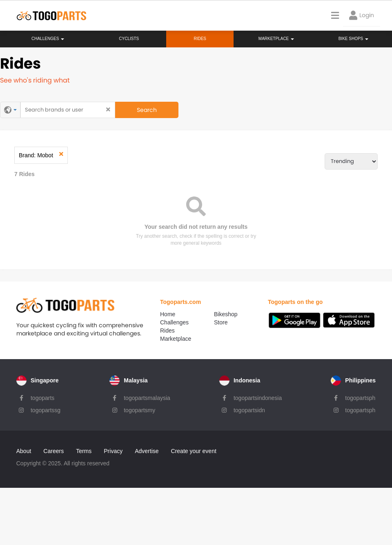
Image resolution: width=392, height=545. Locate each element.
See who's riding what (35, 80)
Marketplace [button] (276, 39)
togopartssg (45, 409)
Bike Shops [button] (353, 39)
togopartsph (361, 397)
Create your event (193, 450)
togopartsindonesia (258, 397)
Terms (83, 450)
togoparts (42, 397)
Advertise (146, 450)
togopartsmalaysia (147, 397)
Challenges (48, 39)
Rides (200, 39)
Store (224, 322)
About (23, 450)
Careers (53, 450)
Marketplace (180, 339)
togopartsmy (139, 409)
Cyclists (129, 39)
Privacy (113, 450)
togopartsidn (249, 409)
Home (172, 314)
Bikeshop (229, 314)
